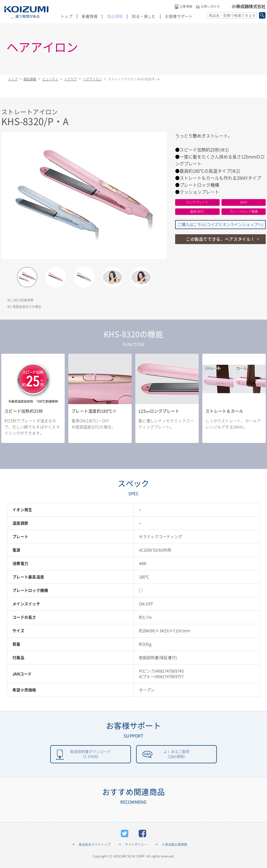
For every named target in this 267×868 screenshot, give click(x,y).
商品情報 (115, 16)
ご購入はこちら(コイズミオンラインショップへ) (220, 225)
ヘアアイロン (93, 79)
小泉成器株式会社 (249, 6)
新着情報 (90, 16)
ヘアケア (71, 79)
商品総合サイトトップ (95, 846)
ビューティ (50, 79)
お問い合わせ (210, 6)
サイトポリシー (136, 846)
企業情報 (186, 6)
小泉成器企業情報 (174, 846)
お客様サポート (179, 16)
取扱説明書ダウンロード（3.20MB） (90, 755)
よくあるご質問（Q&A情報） (176, 755)
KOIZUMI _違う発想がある (26, 12)
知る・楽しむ (144, 16)
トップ (66, 16)
